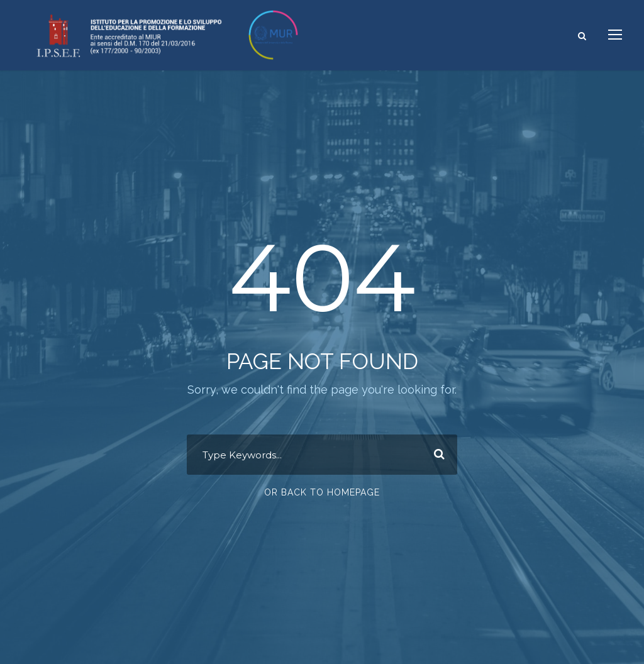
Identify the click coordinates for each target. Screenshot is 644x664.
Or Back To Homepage (322, 492)
